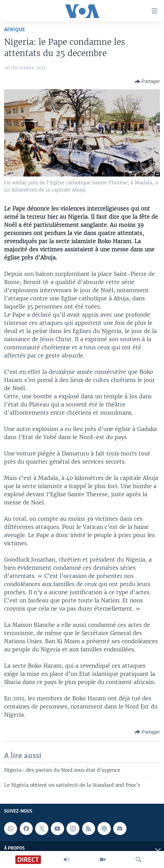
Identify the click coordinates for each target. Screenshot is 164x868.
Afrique (14, 30)
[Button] (147, 82)
